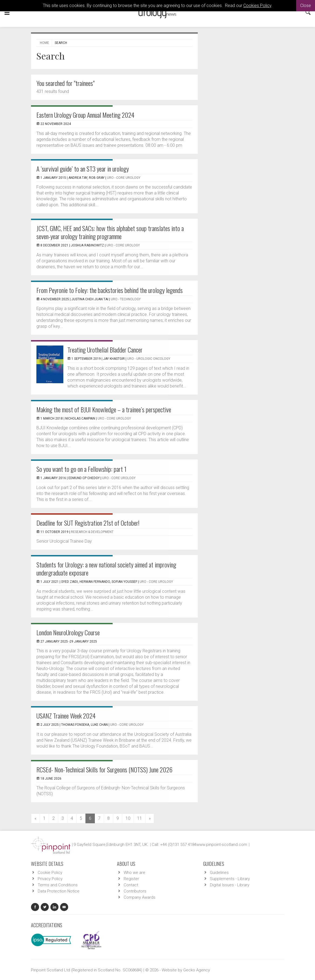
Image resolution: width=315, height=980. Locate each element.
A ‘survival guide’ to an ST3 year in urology (83, 169)
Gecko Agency (197, 970)
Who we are (134, 873)
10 (128, 818)
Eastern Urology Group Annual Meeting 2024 (85, 115)
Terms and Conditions (58, 885)
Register (131, 879)
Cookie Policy (50, 873)
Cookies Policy (257, 6)
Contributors (135, 891)
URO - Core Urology (124, 178)
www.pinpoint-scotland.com (222, 845)
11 (140, 818)
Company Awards (140, 897)
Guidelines (219, 873)
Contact (131, 885)
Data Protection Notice (59, 891)
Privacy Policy (50, 879)
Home (44, 43)
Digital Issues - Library (230, 885)
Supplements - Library (230, 879)
